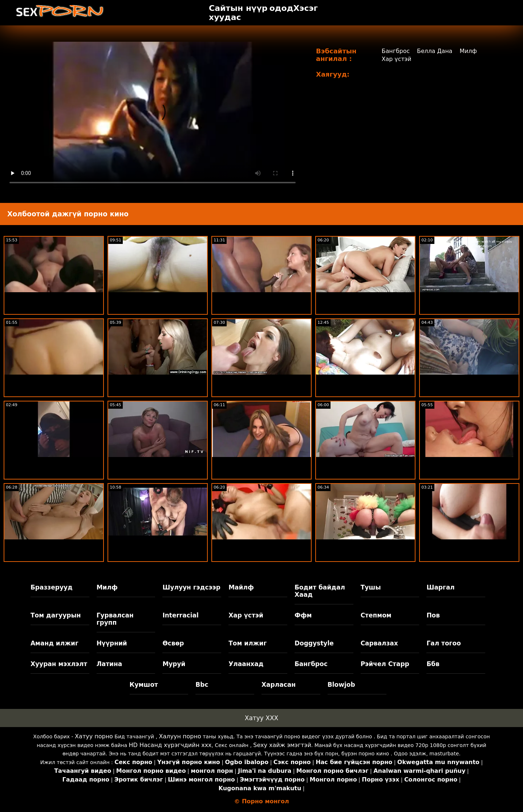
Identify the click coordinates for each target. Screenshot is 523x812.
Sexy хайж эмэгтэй (282, 745)
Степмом (376, 615)
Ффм (303, 615)
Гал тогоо (443, 643)
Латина (110, 664)
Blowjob (341, 685)
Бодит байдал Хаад (320, 591)
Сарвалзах (379, 643)
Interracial (181, 615)
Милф (469, 51)
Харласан (279, 685)
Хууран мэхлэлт (59, 664)
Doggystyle (314, 643)
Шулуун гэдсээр (191, 587)
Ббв (433, 664)
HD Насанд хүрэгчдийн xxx (170, 745)
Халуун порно (180, 736)
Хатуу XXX (261, 718)
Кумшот (144, 685)
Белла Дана (435, 51)
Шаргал (440, 587)
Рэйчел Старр (385, 664)
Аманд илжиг (54, 643)
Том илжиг (248, 643)
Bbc (202, 685)
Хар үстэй (396, 59)
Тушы (371, 587)
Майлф (241, 587)
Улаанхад (246, 664)
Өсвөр (173, 643)
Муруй (174, 664)
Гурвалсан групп (115, 619)
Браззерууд (52, 587)
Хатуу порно (94, 736)
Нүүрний (112, 643)
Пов (433, 615)
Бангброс (396, 51)
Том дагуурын (56, 615)
